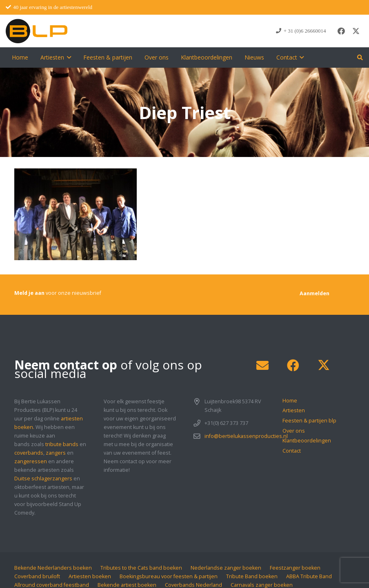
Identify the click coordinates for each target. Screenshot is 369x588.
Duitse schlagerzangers (43, 479)
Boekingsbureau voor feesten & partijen (169, 576)
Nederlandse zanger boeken (226, 568)
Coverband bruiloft (37, 576)
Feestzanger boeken (295, 568)
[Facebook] (341, 31)
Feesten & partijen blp (309, 421)
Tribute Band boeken (252, 576)
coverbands (29, 453)
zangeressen (31, 461)
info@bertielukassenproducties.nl (246, 436)
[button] (68, 57)
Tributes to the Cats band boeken (141, 568)
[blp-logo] (37, 31)
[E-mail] (262, 366)
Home (290, 401)
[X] (356, 31)
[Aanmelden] (315, 293)
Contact (292, 451)
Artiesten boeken (90, 576)
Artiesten (294, 410)
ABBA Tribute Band (309, 576)
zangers (56, 453)
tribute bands (62, 444)
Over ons (294, 431)
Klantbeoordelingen (307, 441)
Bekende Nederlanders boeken (53, 568)
